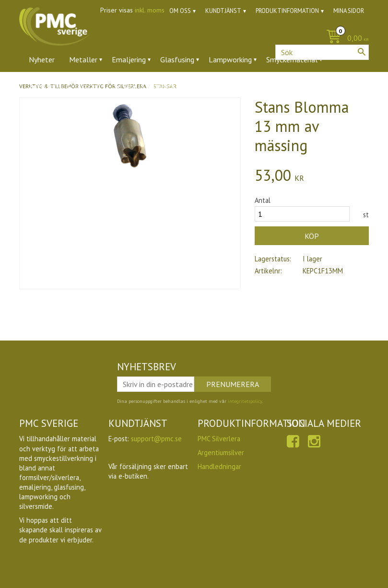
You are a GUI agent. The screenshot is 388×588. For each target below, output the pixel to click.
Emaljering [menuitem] (129, 59)
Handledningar (219, 466)
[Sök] (362, 52)
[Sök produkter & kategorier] (322, 52)
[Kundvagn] (345, 39)
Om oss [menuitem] (180, 11)
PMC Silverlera (219, 439)
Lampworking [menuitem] (230, 59)
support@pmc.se (156, 439)
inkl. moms (150, 10)
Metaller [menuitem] (83, 59)
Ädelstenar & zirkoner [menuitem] (64, 86)
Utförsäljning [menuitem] (244, 86)
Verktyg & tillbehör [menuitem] (145, 86)
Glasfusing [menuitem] (177, 59)
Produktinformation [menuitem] (287, 11)
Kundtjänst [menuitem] (223, 11)
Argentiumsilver (221, 453)
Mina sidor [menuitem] (349, 11)
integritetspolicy (245, 401)
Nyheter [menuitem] (42, 59)
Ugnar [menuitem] (199, 86)
